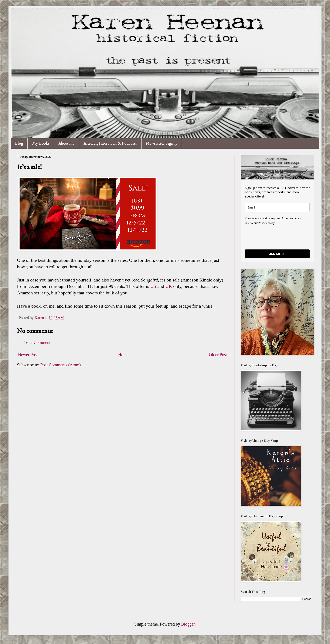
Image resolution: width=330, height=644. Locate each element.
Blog (19, 143)
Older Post (218, 355)
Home (123, 355)
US (153, 286)
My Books (41, 143)
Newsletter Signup (162, 143)
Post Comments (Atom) (61, 365)
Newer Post (28, 355)
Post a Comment (36, 342)
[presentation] (277, 237)
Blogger (188, 624)
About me (67, 143)
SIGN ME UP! (277, 254)
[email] (277, 207)
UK (169, 286)
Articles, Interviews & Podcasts (110, 143)
